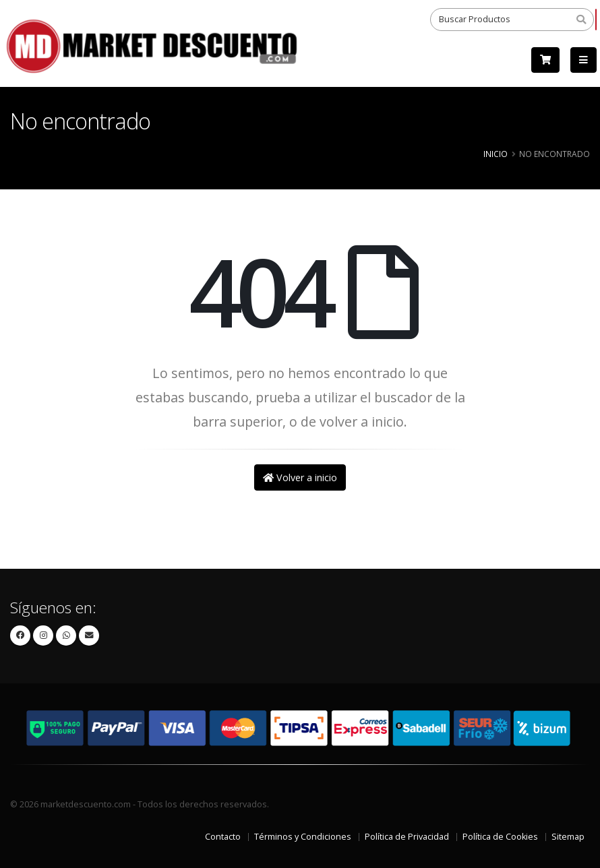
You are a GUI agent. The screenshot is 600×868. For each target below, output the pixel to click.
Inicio (496, 154)
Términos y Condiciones (303, 837)
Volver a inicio (300, 477)
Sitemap (568, 837)
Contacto (223, 837)
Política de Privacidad (407, 837)
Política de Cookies (500, 837)
